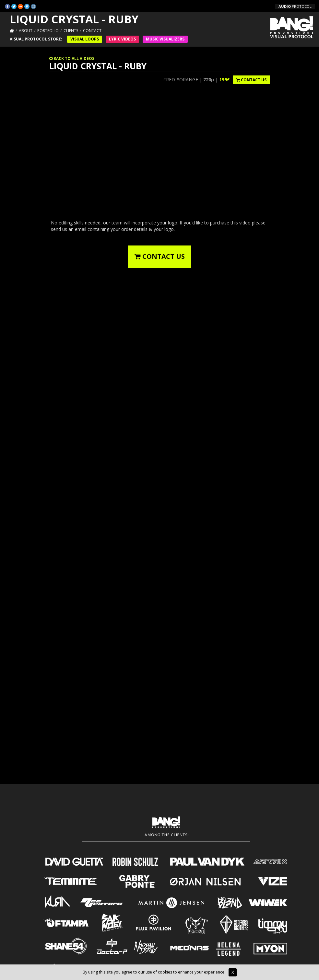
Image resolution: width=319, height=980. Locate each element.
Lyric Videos (122, 39)
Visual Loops (85, 39)
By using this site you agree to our (114, 972)
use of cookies (159, 972)
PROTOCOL (295, 6)
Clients (71, 31)
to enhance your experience (204, 972)
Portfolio (48, 31)
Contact (92, 31)
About (26, 31)
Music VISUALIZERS (165, 39)
